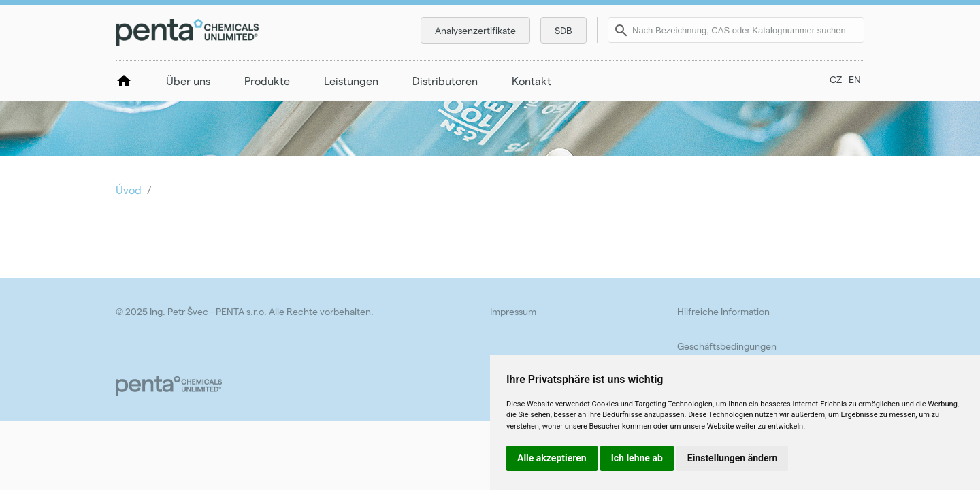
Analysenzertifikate (475, 30)
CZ (836, 79)
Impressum (513, 311)
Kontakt (532, 81)
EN (855, 79)
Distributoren (445, 81)
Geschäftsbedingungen (727, 346)
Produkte (267, 81)
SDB (563, 30)
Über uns (188, 81)
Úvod (129, 190)
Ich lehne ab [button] (637, 458)
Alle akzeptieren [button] (552, 458)
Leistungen (351, 81)
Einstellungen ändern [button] (733, 458)
